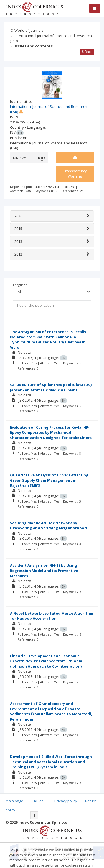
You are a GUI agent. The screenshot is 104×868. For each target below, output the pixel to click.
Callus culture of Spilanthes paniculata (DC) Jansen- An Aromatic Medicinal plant (51, 387)
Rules (39, 801)
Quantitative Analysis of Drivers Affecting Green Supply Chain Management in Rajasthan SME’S (49, 480)
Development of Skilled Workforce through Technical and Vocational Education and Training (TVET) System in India (51, 762)
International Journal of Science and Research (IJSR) (51, 38)
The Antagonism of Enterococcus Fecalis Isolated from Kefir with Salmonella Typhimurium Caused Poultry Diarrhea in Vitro (48, 340)
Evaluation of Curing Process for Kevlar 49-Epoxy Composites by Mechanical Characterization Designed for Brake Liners (51, 432)
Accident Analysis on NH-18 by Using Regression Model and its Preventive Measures (44, 570)
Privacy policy (66, 801)
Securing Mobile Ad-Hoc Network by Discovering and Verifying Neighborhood (48, 526)
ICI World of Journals (27, 30)
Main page (14, 801)
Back (87, 52)
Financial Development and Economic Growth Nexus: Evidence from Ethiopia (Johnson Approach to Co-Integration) (46, 661)
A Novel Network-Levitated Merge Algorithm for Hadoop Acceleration (52, 616)
